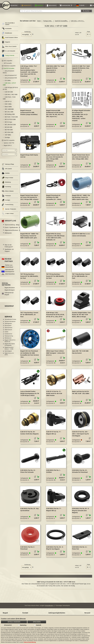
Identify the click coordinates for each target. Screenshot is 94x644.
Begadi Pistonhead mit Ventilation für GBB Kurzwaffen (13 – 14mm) (54, 200)
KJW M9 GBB (9, 94)
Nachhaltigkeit (8, 354)
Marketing (23, 625)
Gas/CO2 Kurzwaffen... (62, 23)
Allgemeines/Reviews (14, 233)
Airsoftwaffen (7, 31)
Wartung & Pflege (8, 167)
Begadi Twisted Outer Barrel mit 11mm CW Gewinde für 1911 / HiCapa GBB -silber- (81, 159)
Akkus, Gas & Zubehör (9, 49)
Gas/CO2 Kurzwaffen (9, 71)
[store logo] (6, 8)
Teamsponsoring (9, 338)
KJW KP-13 (8, 104)
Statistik (39, 625)
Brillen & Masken (8, 194)
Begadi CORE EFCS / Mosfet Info (10, 343)
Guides (6, 334)
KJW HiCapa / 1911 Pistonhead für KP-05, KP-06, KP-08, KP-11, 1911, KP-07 (55, 317)
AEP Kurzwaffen (8, 66)
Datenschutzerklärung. (30, 642)
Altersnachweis (8, 330)
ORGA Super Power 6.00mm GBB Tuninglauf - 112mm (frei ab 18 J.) (55, 355)
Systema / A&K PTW (9, 145)
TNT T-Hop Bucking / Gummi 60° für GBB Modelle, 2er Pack (81, 279)
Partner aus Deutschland (9, 268)
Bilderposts (8, 235)
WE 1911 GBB (9, 114)
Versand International (10, 324)
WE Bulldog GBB (10, 117)
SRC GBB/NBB (9, 112)
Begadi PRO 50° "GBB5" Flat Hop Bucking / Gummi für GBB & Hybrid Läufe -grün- (29, 238)
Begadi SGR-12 (8, 148)
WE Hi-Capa (8, 124)
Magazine (6, 44)
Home (39, 23)
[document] (47, 630)
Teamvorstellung (12, 227)
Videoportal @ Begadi (9, 296)
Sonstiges (6, 203)
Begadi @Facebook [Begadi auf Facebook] (10, 290)
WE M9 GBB (8, 130)
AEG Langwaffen (8, 63)
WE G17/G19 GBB (10, 122)
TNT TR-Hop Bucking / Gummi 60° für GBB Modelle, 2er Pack (29, 279)
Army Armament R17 (11, 78)
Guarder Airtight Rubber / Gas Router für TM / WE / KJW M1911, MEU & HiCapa (81, 317)
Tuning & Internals (8, 58)
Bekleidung (6, 185)
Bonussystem (8, 328)
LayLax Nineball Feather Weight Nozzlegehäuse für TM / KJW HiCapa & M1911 (30, 396)
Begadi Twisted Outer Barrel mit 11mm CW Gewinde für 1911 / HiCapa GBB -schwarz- (30, 200)
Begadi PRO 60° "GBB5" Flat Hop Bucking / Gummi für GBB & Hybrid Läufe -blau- (81, 200)
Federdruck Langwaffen (10, 68)
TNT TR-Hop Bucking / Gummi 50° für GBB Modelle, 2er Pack (55, 279)
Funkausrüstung (8, 207)
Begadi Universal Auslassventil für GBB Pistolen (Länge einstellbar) (29, 115)
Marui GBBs (8, 109)
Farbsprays (6, 198)
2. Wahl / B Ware (8, 216)
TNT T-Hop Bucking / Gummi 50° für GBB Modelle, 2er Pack (29, 317)
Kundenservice (8, 336)
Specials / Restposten (9, 212)
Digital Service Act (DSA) (9, 356)
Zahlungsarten (8, 326)
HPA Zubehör (7, 171)
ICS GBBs (8, 83)
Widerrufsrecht (8, 332)
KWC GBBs (8, 106)
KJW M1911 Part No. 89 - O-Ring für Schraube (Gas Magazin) (81, 513)
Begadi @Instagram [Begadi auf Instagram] (10, 292)
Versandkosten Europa (10, 322)
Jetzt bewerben (10, 276)
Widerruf (9, 309)
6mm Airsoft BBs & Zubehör (8, 26)
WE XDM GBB (9, 135)
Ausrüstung (6, 189)
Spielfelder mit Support (9, 253)
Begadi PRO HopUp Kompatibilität (10, 347)
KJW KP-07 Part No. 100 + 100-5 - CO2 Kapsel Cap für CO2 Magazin (81, 436)
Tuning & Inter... (48, 23)
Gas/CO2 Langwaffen (9, 143)
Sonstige (7, 140)
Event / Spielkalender (14, 230)
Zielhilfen (6, 176)
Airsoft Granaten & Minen (10, 40)
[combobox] (50, 13)
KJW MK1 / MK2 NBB (11, 97)
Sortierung (27, 34)
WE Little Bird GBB (10, 127)
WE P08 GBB (9, 132)
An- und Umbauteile (8, 53)
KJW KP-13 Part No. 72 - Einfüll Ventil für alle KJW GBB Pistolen (54, 396)
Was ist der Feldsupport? (9, 248)
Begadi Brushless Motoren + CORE (9, 351)
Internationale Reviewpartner (10, 273)
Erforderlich (8, 625)
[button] (80, 8)
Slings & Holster (7, 180)
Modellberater (7, 36)
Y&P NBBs (8, 137)
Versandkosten (49, 608)
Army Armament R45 (11, 80)
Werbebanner (8, 340)
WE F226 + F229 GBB (11, 119)
